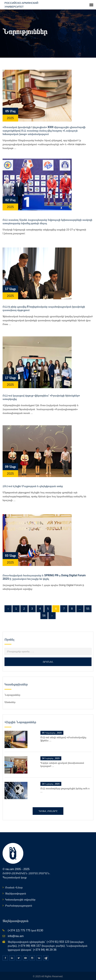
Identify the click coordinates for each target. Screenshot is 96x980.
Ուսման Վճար (14, 884)
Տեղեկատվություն (16, 890)
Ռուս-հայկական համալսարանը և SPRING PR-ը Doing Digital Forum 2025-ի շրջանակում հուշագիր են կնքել (44, 573)
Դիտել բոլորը (48, 808)
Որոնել (48, 658)
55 (88, 605)
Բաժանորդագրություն (19, 902)
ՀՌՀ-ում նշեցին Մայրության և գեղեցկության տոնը (33, 483)
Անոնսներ (10, 699)
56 (44, 612)
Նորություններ (12, 691)
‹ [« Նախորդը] (8, 605)
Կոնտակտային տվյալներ (20, 896)
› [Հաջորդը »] (52, 612)
